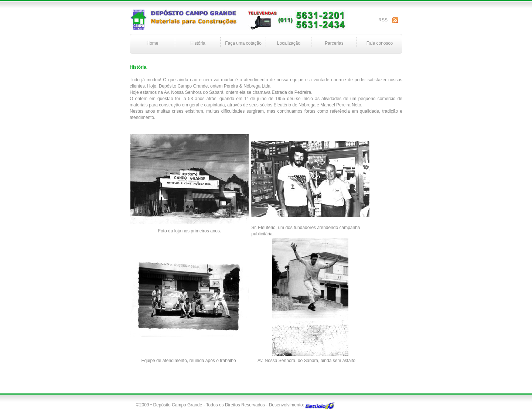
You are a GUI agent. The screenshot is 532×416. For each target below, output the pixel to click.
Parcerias (334, 43)
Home (152, 43)
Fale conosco (380, 43)
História (198, 43)
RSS (383, 20)
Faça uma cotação (243, 43)
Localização (289, 43)
